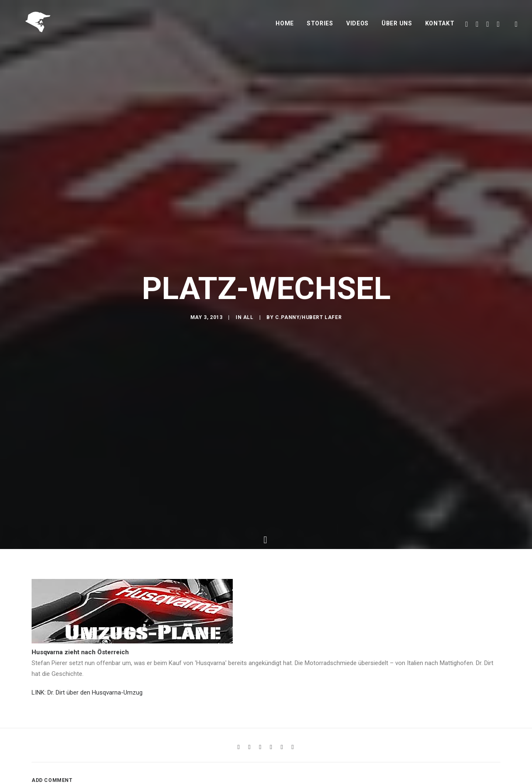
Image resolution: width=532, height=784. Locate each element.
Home (285, 28)
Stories (320, 28)
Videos (357, 28)
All (248, 322)
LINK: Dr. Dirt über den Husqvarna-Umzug (87, 690)
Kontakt (440, 28)
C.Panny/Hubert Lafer (308, 322)
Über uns (397, 28)
